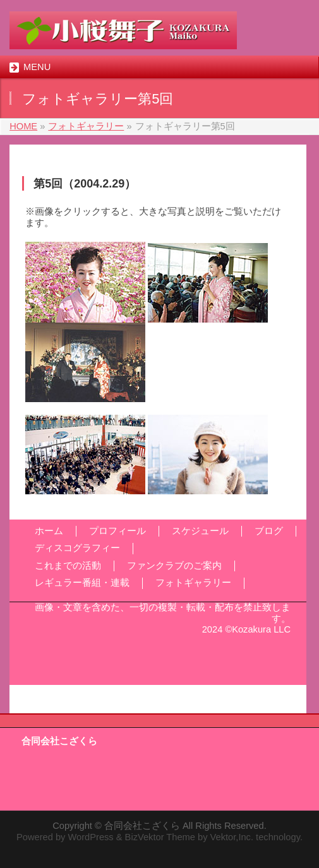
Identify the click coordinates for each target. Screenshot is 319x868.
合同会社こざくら (142, 826)
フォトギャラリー (193, 583)
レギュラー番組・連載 (82, 583)
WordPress (90, 837)
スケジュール (200, 531)
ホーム (49, 531)
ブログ (269, 531)
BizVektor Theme (160, 837)
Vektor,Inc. (232, 837)
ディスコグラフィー (77, 548)
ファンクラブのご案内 (174, 566)
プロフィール (117, 531)
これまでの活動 (68, 566)
